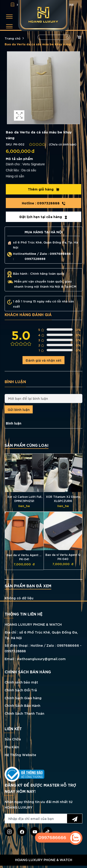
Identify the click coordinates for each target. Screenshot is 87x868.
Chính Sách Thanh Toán (24, 713)
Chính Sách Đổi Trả (21, 690)
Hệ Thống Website (20, 755)
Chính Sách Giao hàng (23, 698)
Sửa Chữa (13, 739)
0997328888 (44, 203)
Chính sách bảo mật (21, 682)
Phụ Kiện (12, 747)
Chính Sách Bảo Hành (23, 705)
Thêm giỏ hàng (44, 189)
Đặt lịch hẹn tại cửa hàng (43, 217)
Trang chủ (13, 38)
